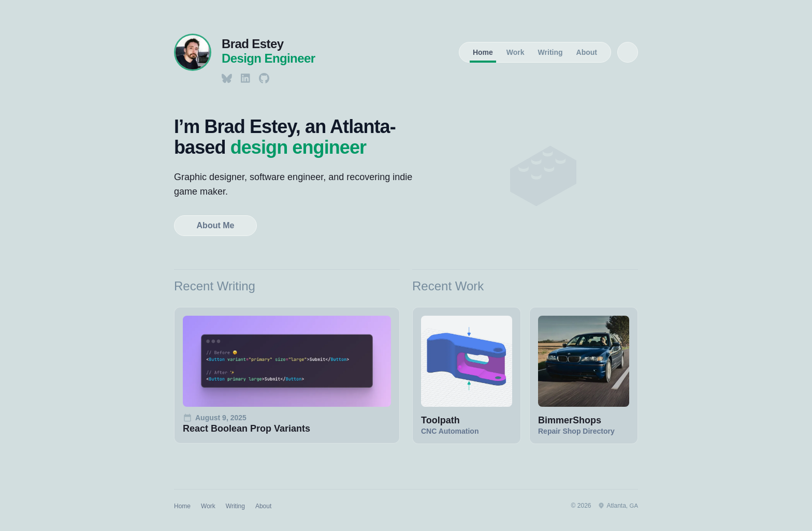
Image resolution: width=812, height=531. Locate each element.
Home (483, 52)
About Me (216, 225)
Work (516, 52)
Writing (550, 52)
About (587, 52)
